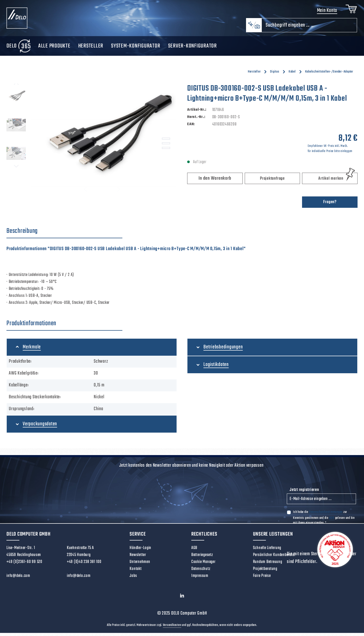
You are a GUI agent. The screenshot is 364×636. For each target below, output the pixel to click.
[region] (92, 142)
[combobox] (309, 28)
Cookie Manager (203, 565)
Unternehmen (140, 565)
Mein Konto (326, 12)
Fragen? (330, 205)
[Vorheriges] (16, 87)
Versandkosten (172, 628)
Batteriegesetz (202, 558)
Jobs (133, 579)
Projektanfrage (272, 182)
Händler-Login (140, 551)
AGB (332, 521)
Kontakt (136, 572)
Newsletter (138, 558)
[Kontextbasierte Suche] (254, 28)
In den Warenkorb (215, 182)
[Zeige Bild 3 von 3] (166, 151)
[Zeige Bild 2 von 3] (166, 147)
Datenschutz (201, 572)
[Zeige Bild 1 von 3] (166, 142)
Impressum (200, 579)
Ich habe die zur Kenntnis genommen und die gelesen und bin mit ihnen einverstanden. (324, 520)
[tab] (64, 234)
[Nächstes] (16, 169)
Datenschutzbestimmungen (326, 515)
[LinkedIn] (182, 600)
